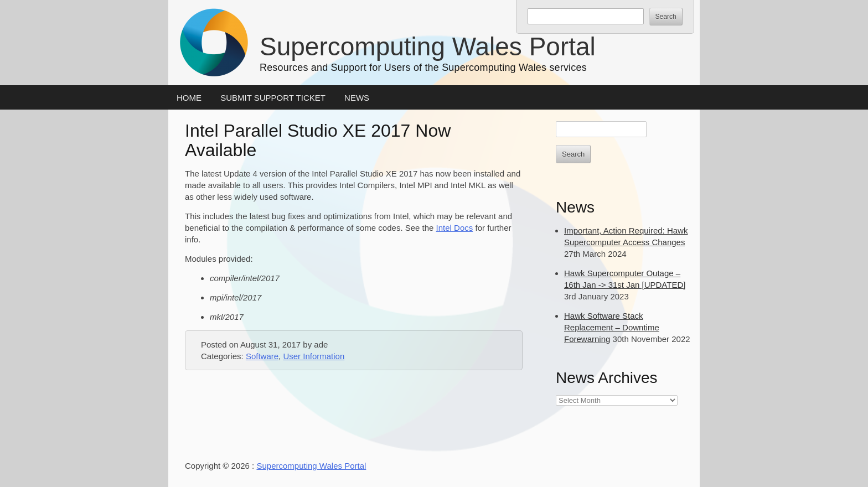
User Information (314, 356)
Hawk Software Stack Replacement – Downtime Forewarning (612, 327)
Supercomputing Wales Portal (428, 46)
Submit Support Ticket (273, 98)
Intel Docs (455, 228)
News (357, 98)
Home (189, 98)
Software (262, 356)
